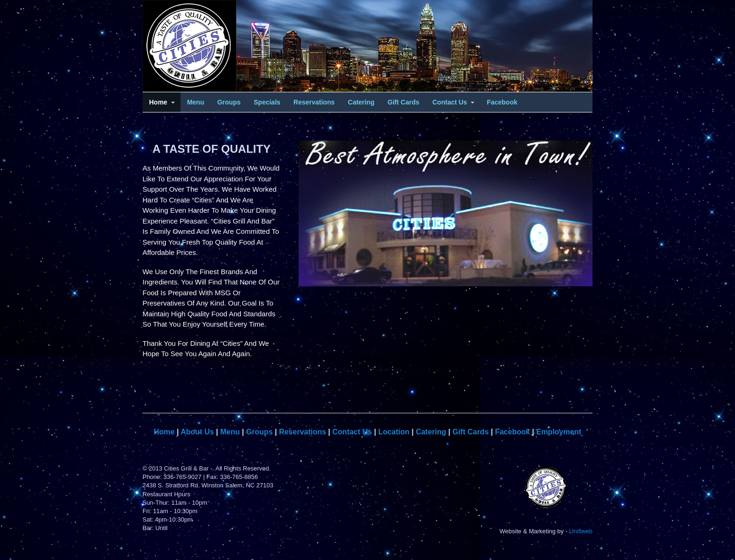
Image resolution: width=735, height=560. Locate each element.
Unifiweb (581, 531)
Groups (229, 102)
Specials (267, 102)
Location (394, 432)
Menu (196, 102)
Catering (361, 102)
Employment (559, 432)
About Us (197, 432)
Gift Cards (404, 102)
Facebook (502, 102)
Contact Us (450, 102)
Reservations (314, 102)
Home (158, 102)
